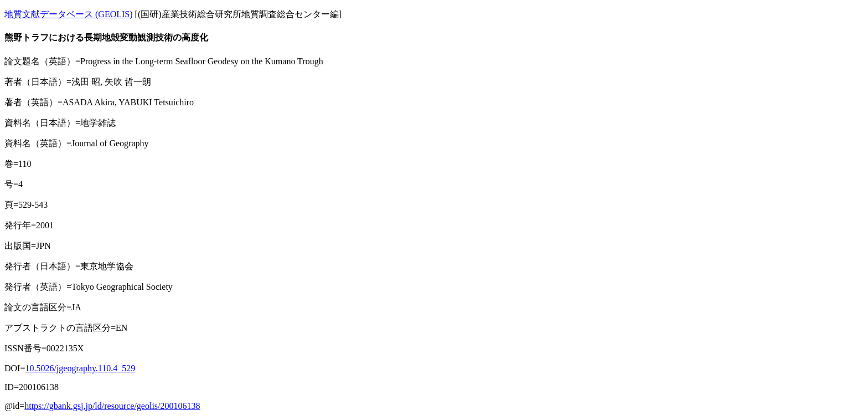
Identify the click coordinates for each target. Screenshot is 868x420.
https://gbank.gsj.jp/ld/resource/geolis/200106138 (112, 406)
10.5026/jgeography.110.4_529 (80, 368)
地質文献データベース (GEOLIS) (69, 14)
